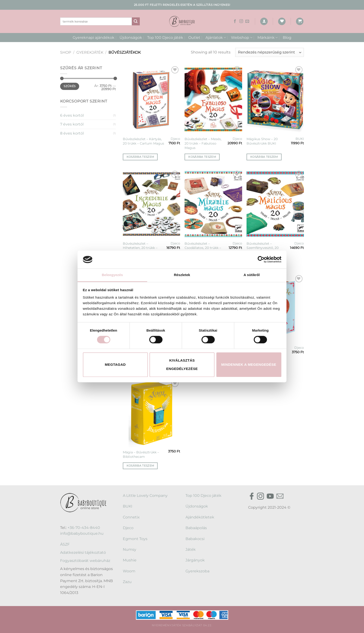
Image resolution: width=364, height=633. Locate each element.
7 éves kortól (72, 124)
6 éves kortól (72, 115)
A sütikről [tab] (252, 275)
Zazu (127, 582)
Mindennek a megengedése (249, 364)
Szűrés (70, 86)
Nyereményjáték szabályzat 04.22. (182, 625)
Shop (66, 52)
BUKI (300, 139)
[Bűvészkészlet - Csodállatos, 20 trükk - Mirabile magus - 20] (213, 204)
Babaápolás (196, 528)
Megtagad (115, 364)
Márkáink (268, 38)
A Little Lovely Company (145, 496)
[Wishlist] (282, 21)
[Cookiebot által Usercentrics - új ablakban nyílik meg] (261, 260)
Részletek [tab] (182, 275)
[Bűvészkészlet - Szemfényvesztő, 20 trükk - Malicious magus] (275, 204)
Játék (191, 549)
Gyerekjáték (90, 52)
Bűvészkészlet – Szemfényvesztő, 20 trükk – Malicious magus (266, 248)
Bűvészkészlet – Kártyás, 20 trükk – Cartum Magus (143, 141)
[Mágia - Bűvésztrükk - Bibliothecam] (151, 413)
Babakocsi (195, 539)
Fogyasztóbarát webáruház (85, 561)
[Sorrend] (270, 52)
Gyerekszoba (197, 571)
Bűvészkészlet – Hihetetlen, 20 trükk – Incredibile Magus (140, 248)
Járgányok (195, 560)
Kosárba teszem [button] (140, 157)
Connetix (131, 517)
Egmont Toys (135, 539)
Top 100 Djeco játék (165, 38)
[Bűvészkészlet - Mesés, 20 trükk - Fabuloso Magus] (213, 99)
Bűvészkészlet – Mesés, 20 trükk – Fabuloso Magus (203, 143)
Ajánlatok (216, 38)
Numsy (130, 549)
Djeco (175, 139)
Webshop (242, 38)
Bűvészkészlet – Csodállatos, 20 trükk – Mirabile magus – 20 (203, 248)
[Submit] (136, 21)
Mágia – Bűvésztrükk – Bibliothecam (141, 454)
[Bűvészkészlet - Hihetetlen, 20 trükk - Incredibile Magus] (151, 204)
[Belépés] (264, 21)
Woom (129, 571)
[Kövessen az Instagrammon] (241, 21)
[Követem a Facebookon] (235, 21)
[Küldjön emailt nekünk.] (247, 21)
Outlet (194, 38)
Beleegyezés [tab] (112, 275)
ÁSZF (65, 544)
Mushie (130, 560)
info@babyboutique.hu (82, 533)
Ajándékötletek (200, 517)
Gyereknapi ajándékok (94, 38)
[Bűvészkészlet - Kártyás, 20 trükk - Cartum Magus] (151, 99)
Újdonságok (131, 38)
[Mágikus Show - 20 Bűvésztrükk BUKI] (275, 99)
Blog (287, 38)
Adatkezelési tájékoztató (83, 552)
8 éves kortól (72, 133)
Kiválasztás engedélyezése (182, 364)
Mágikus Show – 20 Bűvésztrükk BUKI (262, 141)
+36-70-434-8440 (84, 528)
